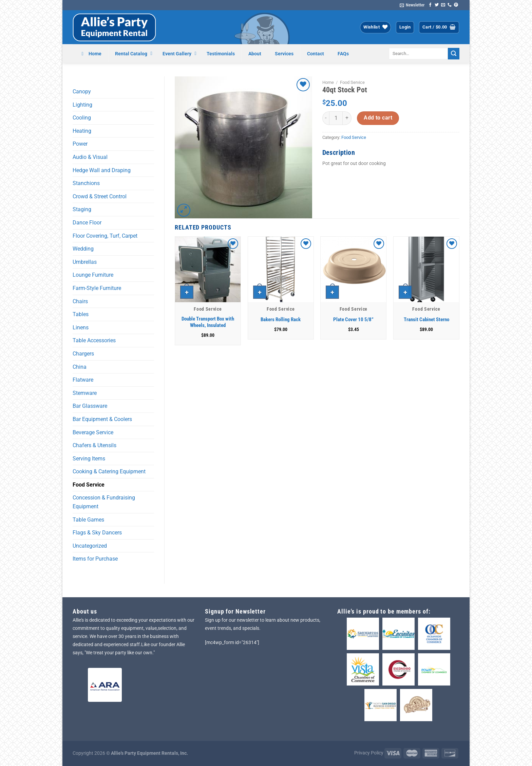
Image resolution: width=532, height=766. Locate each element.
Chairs (80, 301)
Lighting (82, 105)
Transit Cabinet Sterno (426, 320)
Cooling (82, 118)
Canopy (82, 92)
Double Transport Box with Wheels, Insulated (208, 322)
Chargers (83, 354)
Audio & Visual (90, 157)
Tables (81, 314)
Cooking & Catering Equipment (109, 471)
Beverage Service (93, 432)
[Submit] (454, 54)
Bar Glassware (90, 406)
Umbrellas (85, 262)
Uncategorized (90, 546)
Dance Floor (87, 223)
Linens (81, 327)
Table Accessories (94, 340)
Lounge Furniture (93, 275)
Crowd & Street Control (100, 196)
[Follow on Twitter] (437, 5)
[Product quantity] (336, 118)
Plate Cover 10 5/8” (353, 320)
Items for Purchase (95, 559)
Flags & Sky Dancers (97, 533)
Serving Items (89, 459)
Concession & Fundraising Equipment (104, 502)
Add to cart (378, 118)
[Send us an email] (443, 5)
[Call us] (450, 5)
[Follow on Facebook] (430, 5)
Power (80, 144)
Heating (82, 131)
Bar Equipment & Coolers (102, 419)
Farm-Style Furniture (97, 288)
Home (328, 82)
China (80, 367)
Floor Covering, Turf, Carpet (105, 236)
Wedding (83, 249)
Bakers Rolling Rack (281, 320)
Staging (82, 209)
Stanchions (86, 183)
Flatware (83, 380)
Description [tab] (339, 152)
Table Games (88, 520)
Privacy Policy (369, 753)
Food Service (89, 485)
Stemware (85, 393)
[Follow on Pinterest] (456, 5)
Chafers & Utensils (94, 445)
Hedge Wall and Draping (102, 170)
